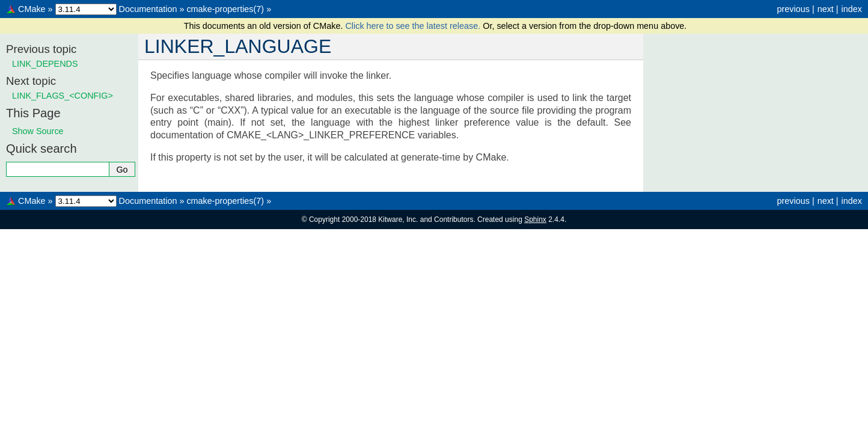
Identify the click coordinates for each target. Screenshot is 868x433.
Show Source (38, 131)
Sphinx (535, 220)
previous (793, 9)
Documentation (148, 9)
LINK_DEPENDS (45, 64)
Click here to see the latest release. (414, 26)
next (826, 9)
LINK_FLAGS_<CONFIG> (63, 96)
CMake (32, 9)
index (852, 9)
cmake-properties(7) (225, 9)
